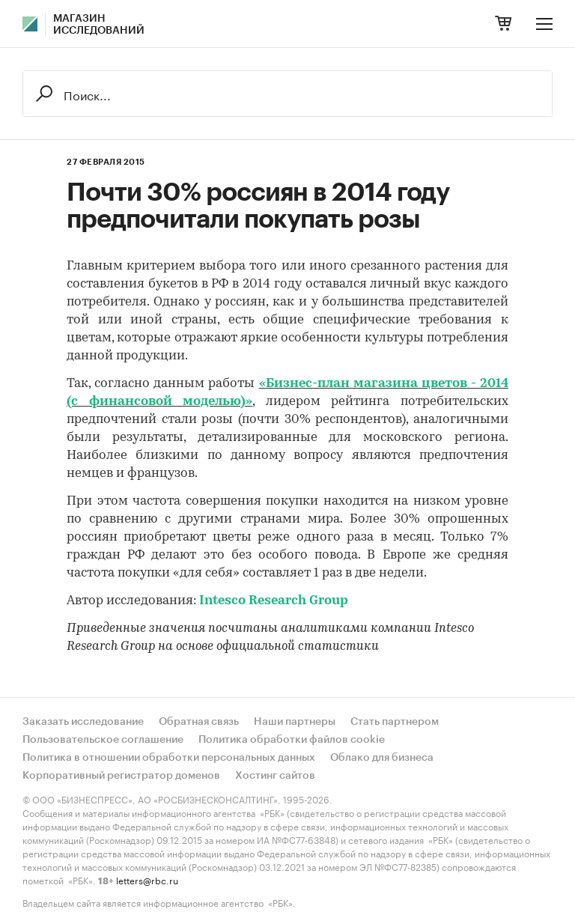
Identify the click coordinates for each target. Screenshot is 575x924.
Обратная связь (199, 722)
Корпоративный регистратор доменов (121, 776)
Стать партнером (395, 722)
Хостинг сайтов (275, 776)
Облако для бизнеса (382, 758)
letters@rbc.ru (147, 879)
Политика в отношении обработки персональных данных (169, 758)
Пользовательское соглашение (103, 740)
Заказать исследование (83, 722)
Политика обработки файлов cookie (292, 740)
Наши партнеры (295, 722)
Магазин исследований (99, 25)
